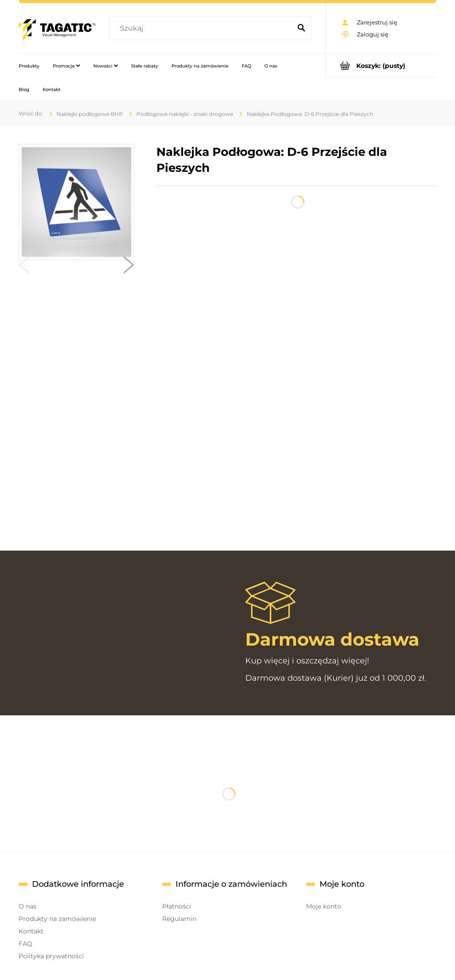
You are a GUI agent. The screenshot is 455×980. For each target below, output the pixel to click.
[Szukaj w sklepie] (202, 28)
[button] (24, 267)
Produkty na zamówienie (57, 919)
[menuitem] (29, 66)
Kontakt (31, 931)
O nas (28, 906)
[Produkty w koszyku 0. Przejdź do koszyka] (381, 65)
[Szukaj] (301, 28)
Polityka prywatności (51, 956)
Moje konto (324, 906)
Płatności (177, 906)
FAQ (26, 944)
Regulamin (179, 919)
